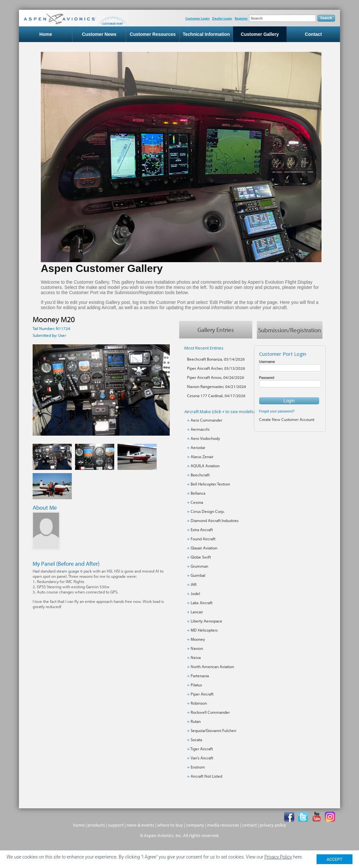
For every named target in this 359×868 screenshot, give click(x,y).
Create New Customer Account (287, 420)
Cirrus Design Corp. (208, 512)
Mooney (198, 639)
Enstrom (198, 767)
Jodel (195, 594)
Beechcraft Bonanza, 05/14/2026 (216, 359)
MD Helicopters (204, 630)
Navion (197, 649)
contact (250, 825)
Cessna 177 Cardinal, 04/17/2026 (216, 396)
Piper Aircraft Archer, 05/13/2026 (216, 368)
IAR (194, 585)
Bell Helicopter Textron (210, 484)
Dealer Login (222, 18)
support (116, 825)
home (79, 825)
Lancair (197, 612)
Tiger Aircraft (202, 749)
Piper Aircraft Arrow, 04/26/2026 (216, 378)
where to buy (170, 825)
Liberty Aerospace (206, 621)
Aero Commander (206, 420)
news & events (140, 825)
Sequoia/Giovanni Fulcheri (213, 731)
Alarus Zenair (202, 457)
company (195, 825)
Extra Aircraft (202, 530)
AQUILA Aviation (205, 466)
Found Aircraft (203, 539)
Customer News (99, 35)
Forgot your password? (277, 412)
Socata (196, 740)
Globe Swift (201, 557)
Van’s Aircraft (202, 758)
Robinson (199, 703)
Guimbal (198, 576)
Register (241, 18)
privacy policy (273, 825)
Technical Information (206, 35)
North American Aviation (212, 667)
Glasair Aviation (204, 548)
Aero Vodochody (205, 439)
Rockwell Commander (210, 712)
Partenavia (200, 676)
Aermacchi (200, 429)
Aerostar (198, 448)
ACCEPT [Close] (335, 859)
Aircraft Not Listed (206, 776)
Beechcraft (200, 475)
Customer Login (197, 18)
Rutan (196, 722)
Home (46, 35)
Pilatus (196, 685)
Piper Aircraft (202, 694)
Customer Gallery (260, 35)
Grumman (199, 566)
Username (267, 362)
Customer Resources (153, 35)
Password (267, 378)
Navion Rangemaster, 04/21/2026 (217, 387)
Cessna (197, 502)
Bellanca (198, 493)
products (96, 825)
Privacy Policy (278, 857)
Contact (313, 35)
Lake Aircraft (202, 603)
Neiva (196, 658)
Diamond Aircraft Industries (215, 521)
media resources (223, 825)
